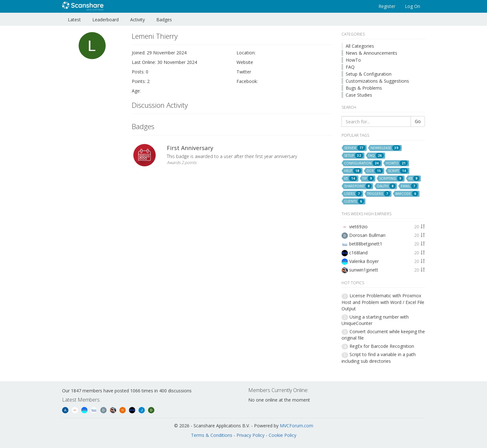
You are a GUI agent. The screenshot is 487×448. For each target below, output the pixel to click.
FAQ (350, 67)
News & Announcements (371, 53)
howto (397, 163)
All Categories (360, 46)
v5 (351, 178)
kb (414, 178)
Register (387, 6)
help (353, 171)
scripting (391, 178)
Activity (138, 20)
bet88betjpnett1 (366, 244)
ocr (375, 171)
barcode (407, 194)
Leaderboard (106, 20)
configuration (362, 163)
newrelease (385, 148)
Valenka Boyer (364, 261)
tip (368, 178)
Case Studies (359, 95)
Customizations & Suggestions (377, 81)
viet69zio (358, 227)
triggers (379, 194)
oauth (386, 186)
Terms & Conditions (212, 435)
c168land (358, 253)
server (355, 148)
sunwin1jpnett (364, 270)
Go (418, 121)
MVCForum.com (296, 426)
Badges (164, 20)
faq (376, 155)
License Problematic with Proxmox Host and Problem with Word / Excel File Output (383, 302)
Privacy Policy (251, 435)
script (398, 171)
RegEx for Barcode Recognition (382, 346)
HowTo (353, 60)
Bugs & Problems (364, 88)
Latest (74, 20)
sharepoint (358, 186)
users (353, 194)
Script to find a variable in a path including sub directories (379, 358)
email (409, 186)
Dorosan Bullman (367, 235)
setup (354, 155)
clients (354, 201)
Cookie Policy (282, 435)
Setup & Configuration (369, 74)
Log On (413, 6)
